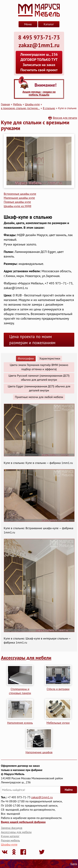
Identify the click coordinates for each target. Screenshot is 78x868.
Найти (69, 790)
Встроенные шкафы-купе (20, 194)
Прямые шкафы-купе (17, 202)
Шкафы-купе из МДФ (17, 206)
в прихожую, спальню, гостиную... (20, 108)
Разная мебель (10, 840)
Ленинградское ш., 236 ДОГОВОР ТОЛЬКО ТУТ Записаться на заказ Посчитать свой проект (39, 62)
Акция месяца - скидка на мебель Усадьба (39, 93)
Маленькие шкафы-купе (19, 198)
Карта (74, 864)
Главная (5, 104)
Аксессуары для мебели (26, 658)
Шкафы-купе (32, 104)
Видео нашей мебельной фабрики (23, 822)
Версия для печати (65, 118)
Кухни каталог (10, 836)
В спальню (49, 108)
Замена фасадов (12, 828)
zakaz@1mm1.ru (42, 797)
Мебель (17, 104)
